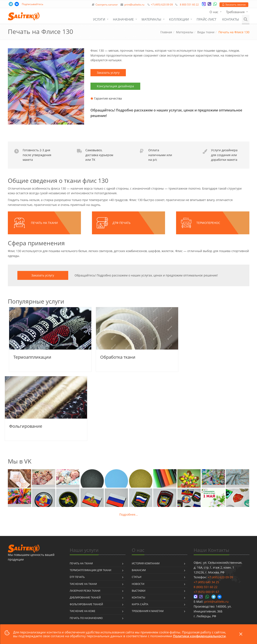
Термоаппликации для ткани (90, 570)
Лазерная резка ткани (85, 591)
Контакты (231, 19)
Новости (138, 584)
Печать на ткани (44, 223)
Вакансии (139, 570)
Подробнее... (129, 514)
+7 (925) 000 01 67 (206, 592)
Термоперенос (208, 223)
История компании (146, 563)
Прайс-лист (206, 19)
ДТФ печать (122, 223)
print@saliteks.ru (134, 5)
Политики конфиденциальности (199, 636)
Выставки (139, 591)
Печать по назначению (86, 618)
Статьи (137, 577)
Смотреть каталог (107, 5)
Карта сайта (140, 604)
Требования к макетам (148, 611)
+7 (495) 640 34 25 (206, 582)
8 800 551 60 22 (189, 5)
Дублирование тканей (85, 598)
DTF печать (77, 577)
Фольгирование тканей (86, 604)
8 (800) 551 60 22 (206, 587)
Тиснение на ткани (83, 584)
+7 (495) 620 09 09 (162, 5)
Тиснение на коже (83, 611)
